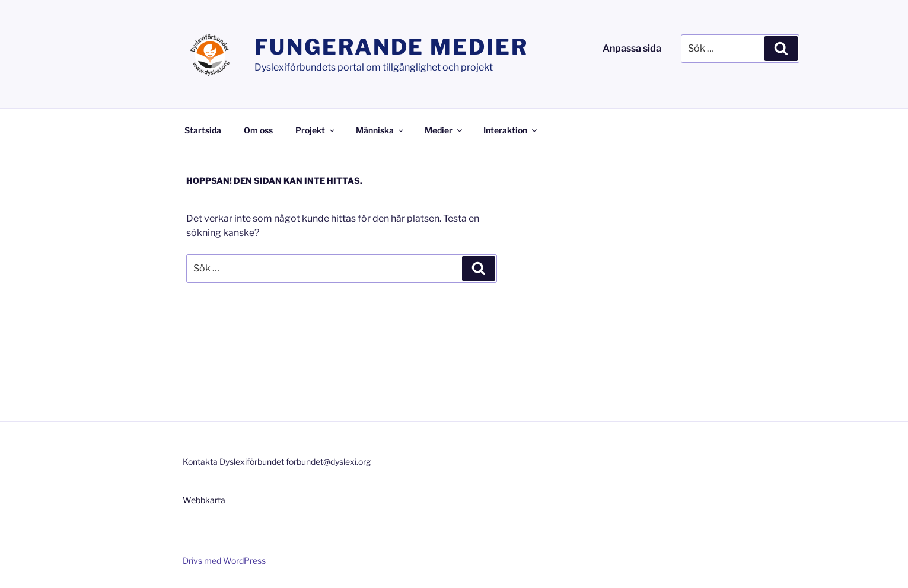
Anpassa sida (632, 48)
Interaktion (511, 130)
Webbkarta (204, 500)
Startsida (203, 130)
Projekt (316, 130)
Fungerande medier (391, 47)
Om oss (258, 130)
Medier (444, 130)
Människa (380, 130)
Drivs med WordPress (224, 560)
